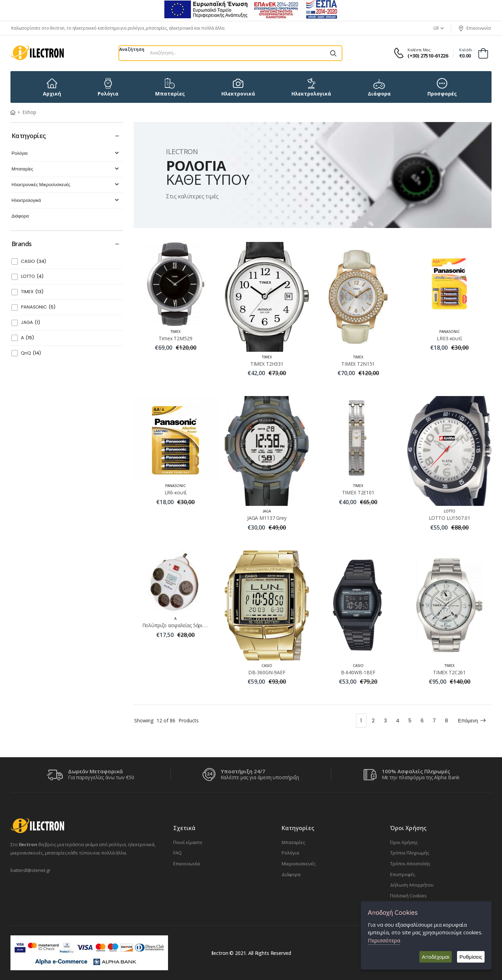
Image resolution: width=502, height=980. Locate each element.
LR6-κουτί (176, 492)
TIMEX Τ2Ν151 (358, 364)
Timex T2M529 (175, 338)
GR (436, 28)
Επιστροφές (403, 874)
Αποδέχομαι (436, 957)
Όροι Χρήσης (404, 842)
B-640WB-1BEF (358, 672)
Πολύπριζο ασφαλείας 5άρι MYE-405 (183, 625)
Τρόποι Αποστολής (410, 864)
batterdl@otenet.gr (31, 870)
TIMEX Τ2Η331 (267, 364)
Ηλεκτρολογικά (66, 201)
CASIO (34, 262)
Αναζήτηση (132, 49)
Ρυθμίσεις (471, 957)
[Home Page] (13, 112)
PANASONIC (38, 307)
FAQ (177, 853)
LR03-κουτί (449, 338)
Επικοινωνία (474, 28)
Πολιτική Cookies (408, 896)
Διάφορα (20, 216)
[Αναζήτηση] (333, 53)
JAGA (31, 323)
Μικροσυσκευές (299, 864)
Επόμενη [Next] (472, 721)
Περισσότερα (384, 940)
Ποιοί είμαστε (188, 842)
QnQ (31, 353)
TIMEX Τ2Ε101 (358, 492)
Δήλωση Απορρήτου (412, 885)
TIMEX (32, 292)
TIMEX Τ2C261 (449, 672)
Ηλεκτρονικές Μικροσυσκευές (66, 185)
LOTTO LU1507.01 (450, 518)
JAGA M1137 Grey (267, 518)
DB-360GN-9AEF (267, 672)
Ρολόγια (66, 154)
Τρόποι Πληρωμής (410, 853)
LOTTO (32, 277)
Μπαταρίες (66, 169)
